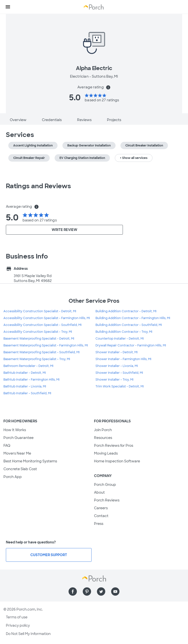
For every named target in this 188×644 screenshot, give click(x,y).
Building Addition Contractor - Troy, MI (124, 332)
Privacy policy (18, 625)
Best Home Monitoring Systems (30, 461)
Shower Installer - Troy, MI (114, 380)
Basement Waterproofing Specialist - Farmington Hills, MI (46, 345)
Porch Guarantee (18, 438)
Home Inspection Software (117, 461)
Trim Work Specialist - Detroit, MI (120, 386)
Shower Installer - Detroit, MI (117, 352)
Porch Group (105, 485)
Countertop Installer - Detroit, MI (120, 339)
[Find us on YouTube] (115, 592)
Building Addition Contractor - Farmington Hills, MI (133, 318)
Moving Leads (106, 453)
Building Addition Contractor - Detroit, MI (126, 311)
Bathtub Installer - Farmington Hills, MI (31, 380)
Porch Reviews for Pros (114, 446)
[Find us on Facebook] (73, 592)
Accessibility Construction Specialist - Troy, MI (38, 332)
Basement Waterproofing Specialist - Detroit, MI (39, 339)
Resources (103, 438)
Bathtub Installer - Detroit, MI (25, 373)
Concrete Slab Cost (20, 469)
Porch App (13, 477)
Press (99, 524)
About (99, 492)
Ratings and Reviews (38, 186)
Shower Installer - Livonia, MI (117, 366)
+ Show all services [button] (134, 158)
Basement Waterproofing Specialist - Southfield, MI (41, 352)
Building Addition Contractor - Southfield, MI (129, 325)
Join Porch (103, 430)
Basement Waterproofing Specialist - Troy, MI (37, 359)
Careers (101, 508)
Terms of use (17, 617)
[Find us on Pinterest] (87, 592)
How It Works (15, 430)
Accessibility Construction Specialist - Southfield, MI (42, 325)
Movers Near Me (17, 453)
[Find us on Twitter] (101, 592)
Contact (101, 516)
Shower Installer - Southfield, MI (119, 373)
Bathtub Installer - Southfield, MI (27, 393)
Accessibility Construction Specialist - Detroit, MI (40, 311)
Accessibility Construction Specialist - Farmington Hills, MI (47, 318)
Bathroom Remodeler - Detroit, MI (28, 366)
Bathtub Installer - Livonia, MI (25, 386)
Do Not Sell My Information (28, 634)
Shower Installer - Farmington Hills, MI (123, 359)
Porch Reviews (107, 500)
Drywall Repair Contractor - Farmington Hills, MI (131, 345)
